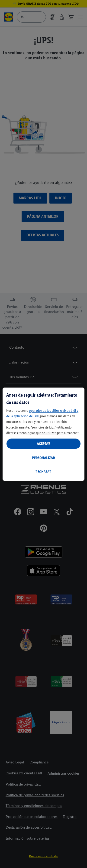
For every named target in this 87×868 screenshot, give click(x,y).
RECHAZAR (43, 472)
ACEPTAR (44, 444)
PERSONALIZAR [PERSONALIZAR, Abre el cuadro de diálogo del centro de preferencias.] (43, 458)
